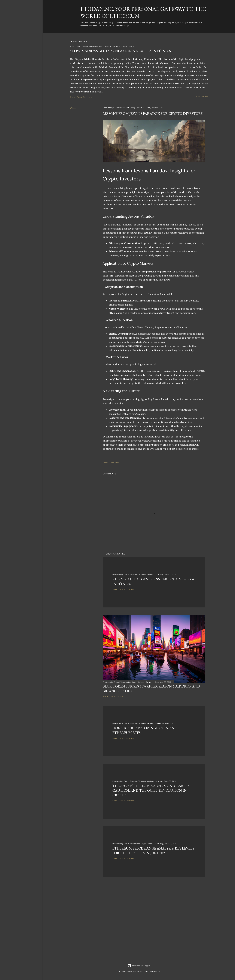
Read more (202, 96)
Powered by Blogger (139, 966)
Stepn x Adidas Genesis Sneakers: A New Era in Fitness (120, 51)
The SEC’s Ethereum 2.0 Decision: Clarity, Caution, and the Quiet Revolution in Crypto (151, 790)
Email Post (115, 463)
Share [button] (72, 97)
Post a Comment (84, 97)
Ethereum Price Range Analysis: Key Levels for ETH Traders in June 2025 (153, 851)
